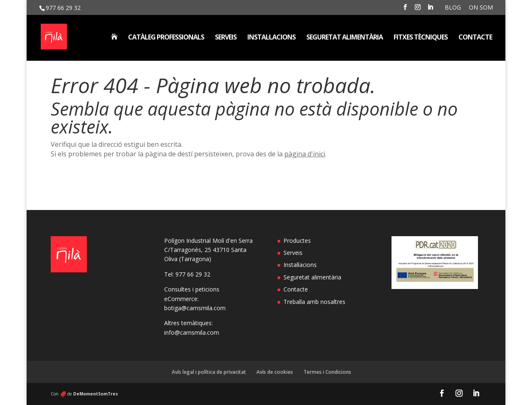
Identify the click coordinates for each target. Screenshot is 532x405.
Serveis (226, 38)
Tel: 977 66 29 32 (187, 274)
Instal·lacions (271, 38)
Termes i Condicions (327, 372)
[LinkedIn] (430, 10)
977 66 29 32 (63, 8)
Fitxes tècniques (421, 38)
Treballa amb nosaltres (314, 302)
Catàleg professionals (166, 38)
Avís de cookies (275, 372)
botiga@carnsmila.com (195, 308)
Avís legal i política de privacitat (209, 372)
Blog (453, 8)
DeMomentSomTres (96, 394)
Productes (297, 241)
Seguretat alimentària (345, 38)
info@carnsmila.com (192, 332)
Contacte (475, 38)
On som (481, 8)
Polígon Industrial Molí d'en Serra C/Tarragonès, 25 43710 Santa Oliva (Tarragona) (208, 250)
